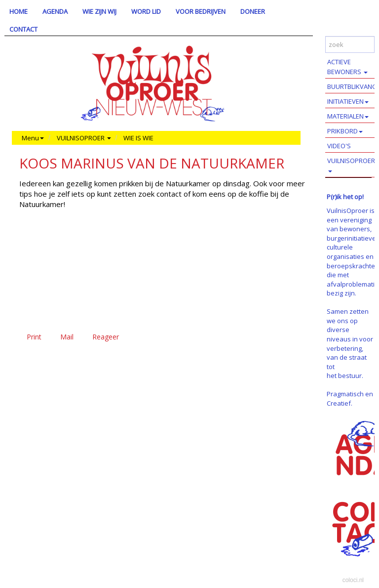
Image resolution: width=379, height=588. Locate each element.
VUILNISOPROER (351, 164)
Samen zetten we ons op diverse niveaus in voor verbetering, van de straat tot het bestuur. (350, 343)
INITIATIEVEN (348, 101)
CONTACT (23, 29)
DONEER (253, 11)
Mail (67, 337)
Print (34, 337)
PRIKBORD (345, 131)
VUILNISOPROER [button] (84, 138)
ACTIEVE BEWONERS (347, 67)
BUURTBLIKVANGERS (353, 86)
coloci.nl (353, 580)
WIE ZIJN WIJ (99, 11)
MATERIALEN (348, 116)
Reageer (106, 337)
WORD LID (146, 11)
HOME (19, 11)
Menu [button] (33, 138)
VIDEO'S (339, 146)
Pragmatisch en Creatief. (350, 399)
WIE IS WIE (138, 138)
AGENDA (55, 11)
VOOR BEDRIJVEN (201, 11)
